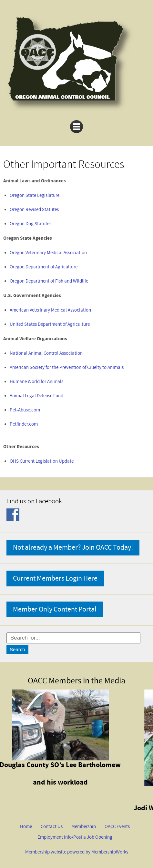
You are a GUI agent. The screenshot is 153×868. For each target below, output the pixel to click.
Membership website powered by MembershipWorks (77, 852)
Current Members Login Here (55, 579)
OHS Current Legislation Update (42, 461)
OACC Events (117, 827)
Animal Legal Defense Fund (36, 396)
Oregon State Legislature (35, 195)
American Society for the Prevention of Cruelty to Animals (67, 367)
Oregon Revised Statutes (34, 210)
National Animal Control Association (46, 353)
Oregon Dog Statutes (31, 224)
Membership (84, 827)
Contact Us (52, 827)
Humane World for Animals (36, 382)
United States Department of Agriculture (50, 324)
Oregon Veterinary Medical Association (48, 253)
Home (26, 827)
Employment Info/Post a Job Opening (75, 837)
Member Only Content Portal (55, 609)
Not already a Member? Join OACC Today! (73, 548)
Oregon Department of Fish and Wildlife (49, 281)
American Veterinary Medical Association (50, 310)
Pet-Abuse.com (25, 410)
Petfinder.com (24, 424)
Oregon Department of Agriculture (44, 267)
